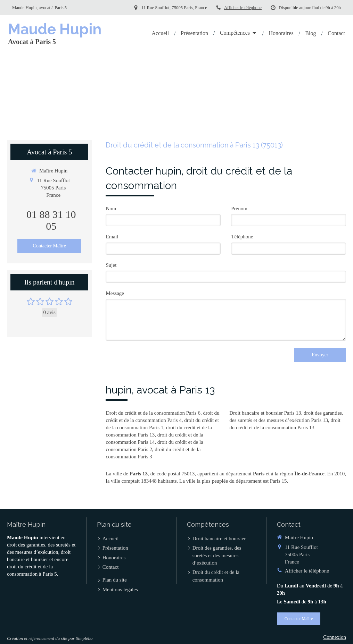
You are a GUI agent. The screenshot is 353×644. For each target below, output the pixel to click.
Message (115, 293)
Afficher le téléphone (243, 8)
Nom (111, 209)
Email (112, 237)
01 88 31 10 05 (51, 220)
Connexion (335, 637)
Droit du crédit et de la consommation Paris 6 (153, 413)
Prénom (239, 209)
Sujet (111, 265)
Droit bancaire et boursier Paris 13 (265, 413)
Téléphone (242, 237)
